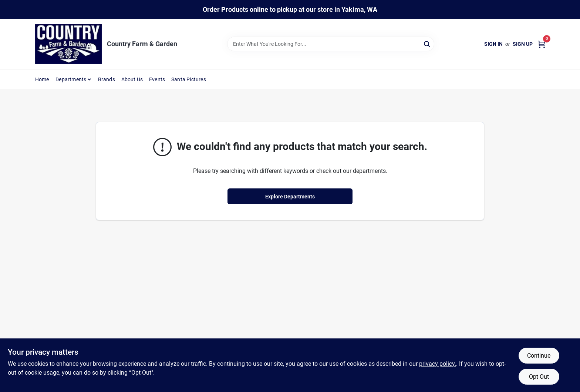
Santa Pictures (189, 79)
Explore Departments (290, 197)
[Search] (427, 43)
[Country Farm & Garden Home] (68, 44)
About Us (132, 79)
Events (157, 79)
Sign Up (523, 44)
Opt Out (539, 377)
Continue (539, 356)
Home (42, 79)
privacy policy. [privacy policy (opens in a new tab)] (438, 364)
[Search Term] (331, 44)
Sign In (493, 44)
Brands (107, 79)
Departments (71, 79)
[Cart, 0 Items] (542, 44)
